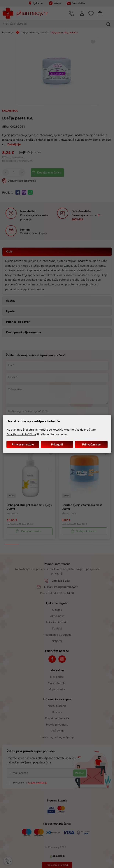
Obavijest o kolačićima (21, 434)
